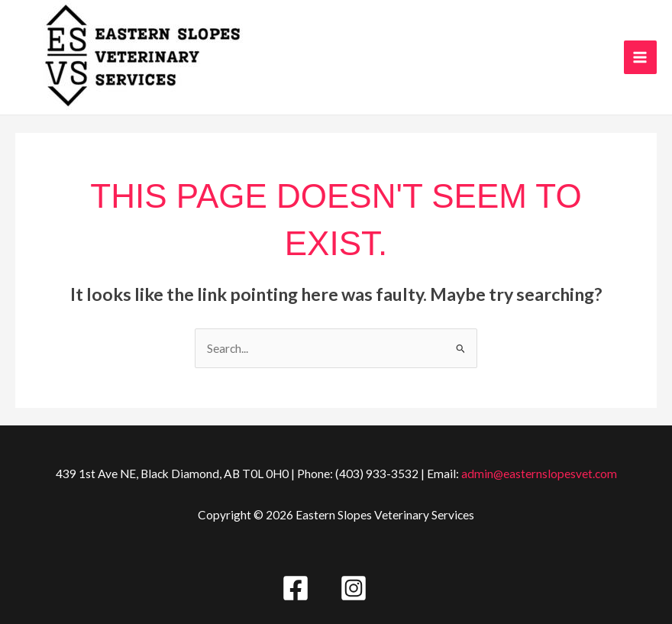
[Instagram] (354, 588)
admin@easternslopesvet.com (539, 474)
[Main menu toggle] (640, 57)
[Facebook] (296, 588)
